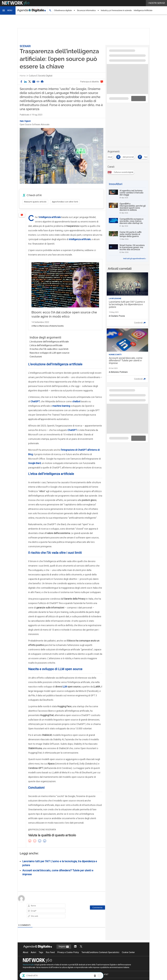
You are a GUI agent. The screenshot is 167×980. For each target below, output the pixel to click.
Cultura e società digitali (41, 76)
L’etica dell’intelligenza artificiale (46, 351)
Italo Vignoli (25, 121)
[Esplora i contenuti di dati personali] (132, 156)
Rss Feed (50, 958)
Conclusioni (36, 362)
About (26, 958)
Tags (41, 958)
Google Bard (34, 468)
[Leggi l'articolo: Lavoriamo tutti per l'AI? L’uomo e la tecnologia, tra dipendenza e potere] (127, 299)
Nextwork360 (29, 970)
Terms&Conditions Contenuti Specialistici (100, 958)
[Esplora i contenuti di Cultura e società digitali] (121, 172)
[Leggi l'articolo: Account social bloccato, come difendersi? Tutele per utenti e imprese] (127, 355)
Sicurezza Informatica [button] (86, 10)
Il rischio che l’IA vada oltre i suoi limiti (49, 354)
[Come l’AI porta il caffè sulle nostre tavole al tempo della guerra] (127, 236)
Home (23, 76)
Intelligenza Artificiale (143, 10)
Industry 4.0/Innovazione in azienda (116, 10)
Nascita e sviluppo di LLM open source (50, 358)
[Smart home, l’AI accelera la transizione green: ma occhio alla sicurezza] (127, 249)
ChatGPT (35, 407)
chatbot (76, 407)
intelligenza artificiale (50, 217)
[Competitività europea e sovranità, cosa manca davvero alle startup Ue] (127, 222)
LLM (65, 692)
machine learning (61, 411)
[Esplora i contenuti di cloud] (114, 156)
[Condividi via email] (34, 82)
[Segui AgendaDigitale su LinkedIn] (75, 952)
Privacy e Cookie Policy (68, 958)
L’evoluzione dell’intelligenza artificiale (49, 347)
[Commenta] (97, 913)
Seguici (64, 952)
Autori (33, 958)
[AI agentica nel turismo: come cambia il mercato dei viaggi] (127, 194)
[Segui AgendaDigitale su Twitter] (81, 952)
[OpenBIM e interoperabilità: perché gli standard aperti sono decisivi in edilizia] (127, 208)
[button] (8, 10)
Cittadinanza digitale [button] (63, 10)
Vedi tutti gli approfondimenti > (135, 259)
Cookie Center (128, 958)
